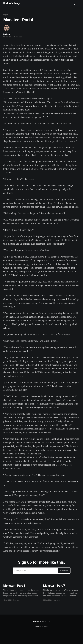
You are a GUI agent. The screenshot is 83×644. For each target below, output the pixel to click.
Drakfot (7, 34)
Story (5, 15)
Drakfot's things (12, 3)
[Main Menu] (78, 4)
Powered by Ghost (41, 626)
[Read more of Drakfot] (7, 28)
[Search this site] (74, 4)
